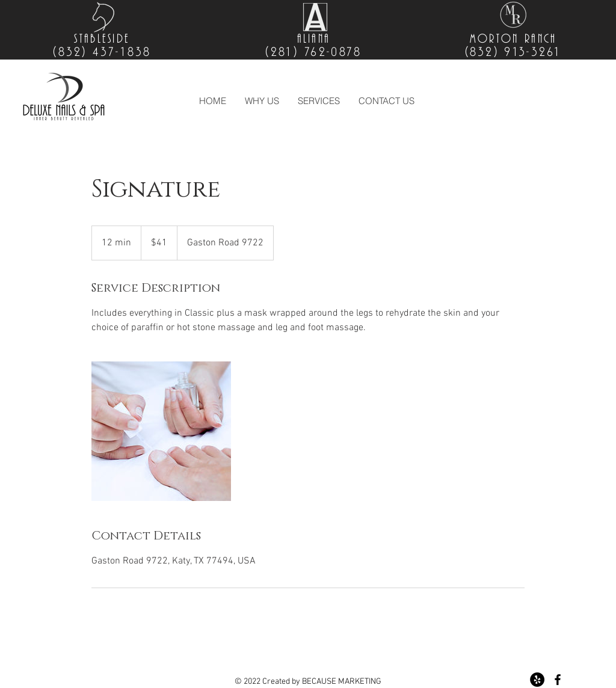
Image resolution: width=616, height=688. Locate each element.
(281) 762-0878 (313, 52)
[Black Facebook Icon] (558, 680)
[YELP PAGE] (537, 680)
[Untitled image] (161, 431)
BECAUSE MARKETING (342, 682)
